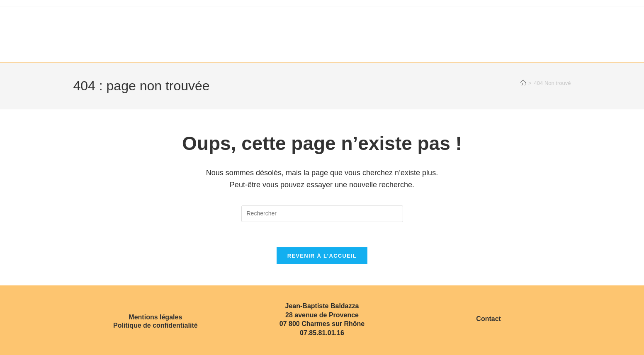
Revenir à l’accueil (322, 256)
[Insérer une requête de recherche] (322, 214)
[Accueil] (523, 83)
